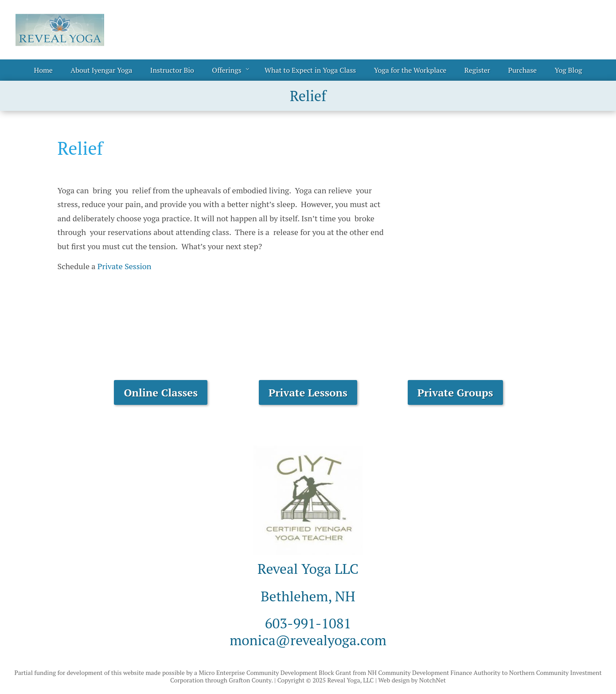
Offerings (226, 70)
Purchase (522, 70)
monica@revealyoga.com (308, 640)
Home (43, 70)
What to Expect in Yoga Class (310, 70)
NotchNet (433, 680)
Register (477, 70)
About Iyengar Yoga (101, 70)
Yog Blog (569, 70)
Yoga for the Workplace (410, 70)
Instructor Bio (172, 70)
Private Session (125, 266)
